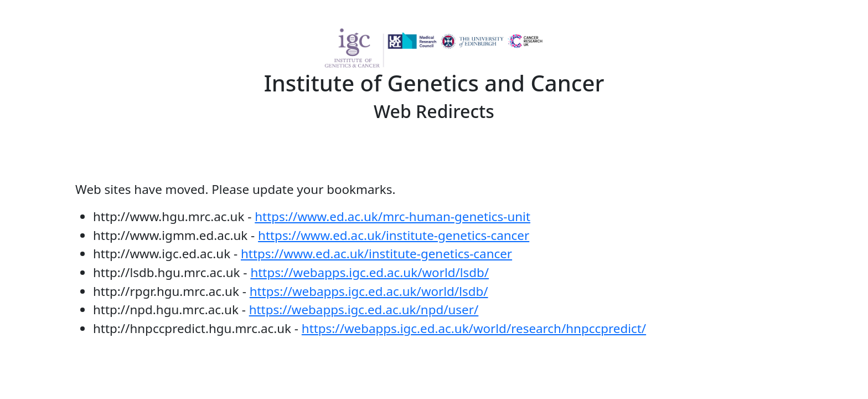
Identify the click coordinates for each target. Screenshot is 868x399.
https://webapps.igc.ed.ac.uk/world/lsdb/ (370, 272)
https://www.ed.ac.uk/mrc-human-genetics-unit (392, 216)
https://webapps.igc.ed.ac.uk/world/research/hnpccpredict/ (474, 328)
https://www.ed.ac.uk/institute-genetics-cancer (394, 235)
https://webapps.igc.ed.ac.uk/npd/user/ (364, 310)
